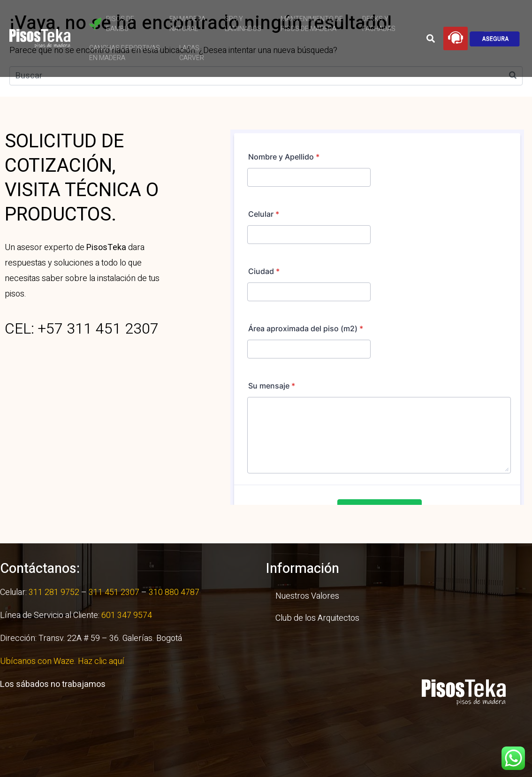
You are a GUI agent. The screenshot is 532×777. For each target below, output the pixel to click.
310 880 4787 (173, 592)
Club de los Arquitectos (317, 618)
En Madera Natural (187, 24)
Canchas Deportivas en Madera (125, 53)
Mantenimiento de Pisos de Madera (312, 24)
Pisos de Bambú (112, 24)
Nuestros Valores (307, 596)
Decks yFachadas (379, 24)
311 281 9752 (54, 592)
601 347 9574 (127, 615)
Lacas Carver (192, 53)
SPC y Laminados (243, 24)
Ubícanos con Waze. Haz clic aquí (63, 661)
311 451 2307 (114, 592)
